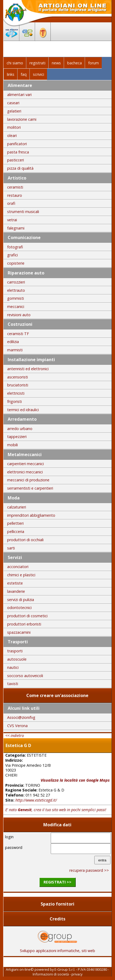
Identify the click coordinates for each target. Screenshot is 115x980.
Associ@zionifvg (21, 717)
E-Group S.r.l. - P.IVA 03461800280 (81, 969)
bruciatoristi (18, 385)
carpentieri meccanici (25, 464)
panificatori (17, 144)
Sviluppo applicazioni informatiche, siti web (57, 949)
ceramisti (15, 187)
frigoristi (14, 401)
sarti (11, 548)
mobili (12, 445)
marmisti (15, 350)
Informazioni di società (51, 974)
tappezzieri (17, 437)
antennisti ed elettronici (28, 369)
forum (93, 63)
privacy (77, 974)
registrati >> (57, 882)
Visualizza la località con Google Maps (75, 780)
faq (24, 74)
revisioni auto (19, 315)
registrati (37, 63)
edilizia (13, 342)
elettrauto (16, 290)
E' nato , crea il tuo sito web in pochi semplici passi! (56, 810)
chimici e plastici (21, 575)
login (9, 837)
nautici (13, 667)
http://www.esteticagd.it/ (36, 800)
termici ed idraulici (23, 410)
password (14, 847)
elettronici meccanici (25, 472)
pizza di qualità (20, 168)
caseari (13, 103)
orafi (11, 203)
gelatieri (14, 111)
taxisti (13, 684)
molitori (14, 127)
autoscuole (17, 659)
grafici (12, 255)
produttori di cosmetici (27, 616)
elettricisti (16, 393)
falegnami (16, 228)
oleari (12, 135)
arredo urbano (20, 429)
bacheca (74, 63)
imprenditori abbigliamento (31, 515)
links (11, 74)
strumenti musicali (23, 212)
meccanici (16, 306)
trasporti (15, 651)
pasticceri (16, 160)
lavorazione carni (22, 119)
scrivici (39, 74)
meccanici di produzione (28, 480)
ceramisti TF (18, 334)
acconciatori (18, 567)
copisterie (16, 263)
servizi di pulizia (21, 600)
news (56, 63)
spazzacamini (19, 632)
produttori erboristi (24, 624)
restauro (15, 195)
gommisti (16, 298)
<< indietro (15, 735)
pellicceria (16, 531)
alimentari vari (19, 95)
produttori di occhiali (25, 540)
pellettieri (15, 523)
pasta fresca (18, 152)
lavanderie (16, 591)
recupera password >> (89, 870)
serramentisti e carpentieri (30, 488)
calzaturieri (17, 507)
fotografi (15, 247)
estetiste (15, 583)
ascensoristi (18, 377)
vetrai (12, 220)
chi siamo (15, 63)
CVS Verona (17, 726)
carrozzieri (16, 282)
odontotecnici (19, 608)
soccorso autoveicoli (25, 676)
